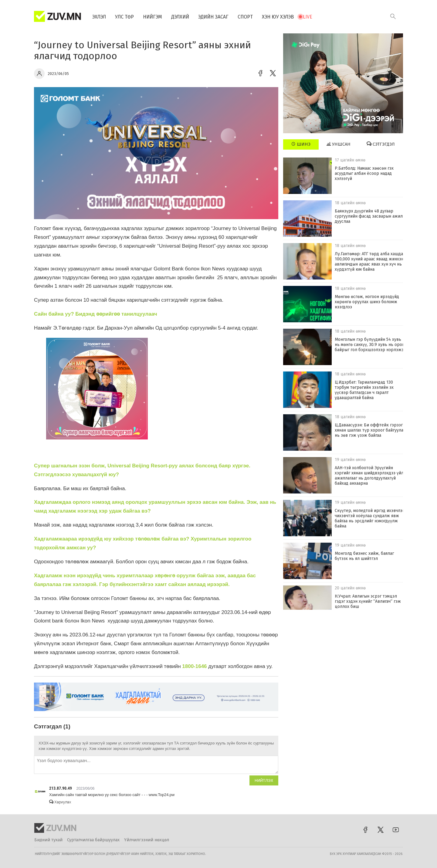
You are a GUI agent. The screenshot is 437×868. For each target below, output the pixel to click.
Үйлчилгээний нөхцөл (147, 840)
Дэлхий (180, 17)
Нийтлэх (264, 780)
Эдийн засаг (213, 17)
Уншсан (339, 144)
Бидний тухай (48, 840)
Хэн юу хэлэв (278, 17)
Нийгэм (152, 17)
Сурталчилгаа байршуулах (93, 840)
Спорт (245, 17)
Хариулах (60, 802)
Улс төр (124, 17)
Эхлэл (99, 17)
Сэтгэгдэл (381, 144)
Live (308, 17)
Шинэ (301, 144)
